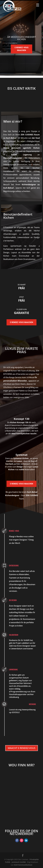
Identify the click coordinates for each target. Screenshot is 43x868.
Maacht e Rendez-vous (22, 748)
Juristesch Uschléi (19, 862)
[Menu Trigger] (38, 5)
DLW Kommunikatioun (23, 865)
